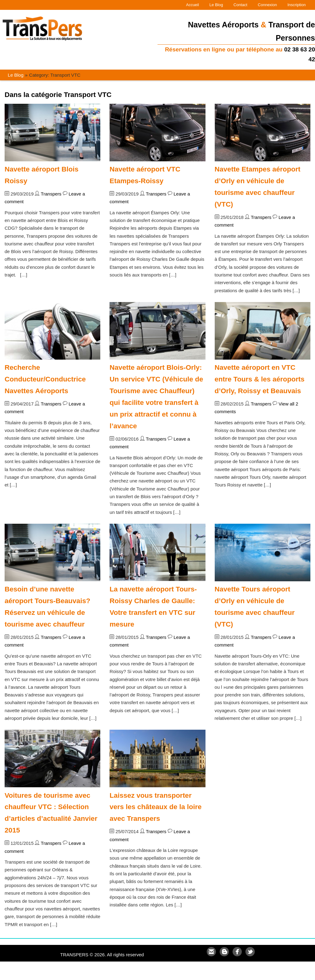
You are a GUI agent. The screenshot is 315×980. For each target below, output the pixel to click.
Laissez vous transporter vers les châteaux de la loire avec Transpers (156, 807)
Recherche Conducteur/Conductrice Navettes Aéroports (45, 379)
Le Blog (216, 5)
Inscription (296, 5)
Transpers (51, 194)
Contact (240, 5)
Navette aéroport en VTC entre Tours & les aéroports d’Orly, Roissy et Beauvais (260, 379)
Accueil (193, 5)
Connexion (267, 5)
